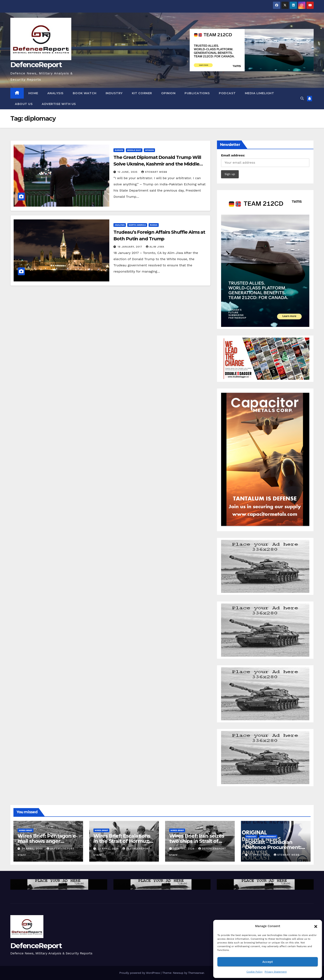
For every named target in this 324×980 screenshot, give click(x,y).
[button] (316, 926)
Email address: (233, 155)
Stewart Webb (154, 172)
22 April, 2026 (184, 849)
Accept (267, 962)
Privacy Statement (276, 972)
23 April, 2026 (109, 849)
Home (33, 93)
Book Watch (85, 93)
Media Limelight (260, 93)
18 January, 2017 (130, 247)
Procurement (268, 837)
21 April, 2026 (260, 855)
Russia (154, 225)
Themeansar (196, 973)
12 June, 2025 (128, 172)
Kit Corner (142, 93)
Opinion (168, 93)
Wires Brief (26, 830)
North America (137, 225)
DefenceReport (36, 65)
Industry (114, 93)
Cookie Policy (255, 972)
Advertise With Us (59, 104)
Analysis (55, 93)
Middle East (134, 150)
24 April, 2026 (33, 849)
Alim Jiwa (155, 247)
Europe (119, 150)
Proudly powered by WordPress (140, 973)
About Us (24, 104)
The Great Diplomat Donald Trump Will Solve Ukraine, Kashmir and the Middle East (157, 164)
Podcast (227, 93)
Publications (197, 93)
